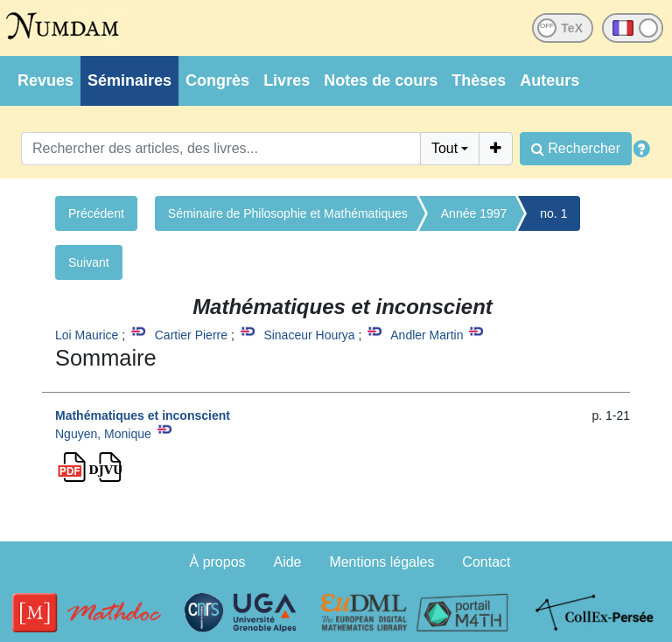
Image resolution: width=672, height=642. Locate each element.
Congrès (217, 80)
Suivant (89, 262)
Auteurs (549, 80)
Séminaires (129, 80)
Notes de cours (381, 80)
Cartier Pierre (191, 335)
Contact (486, 562)
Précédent (96, 213)
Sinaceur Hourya (309, 335)
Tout (444, 148)
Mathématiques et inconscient (143, 415)
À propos (218, 562)
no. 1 (553, 213)
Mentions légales (381, 562)
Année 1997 (474, 213)
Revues (45, 80)
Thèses (479, 80)
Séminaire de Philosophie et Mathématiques (288, 213)
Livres (287, 80)
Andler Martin (427, 335)
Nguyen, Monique (103, 434)
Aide (287, 562)
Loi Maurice (87, 335)
